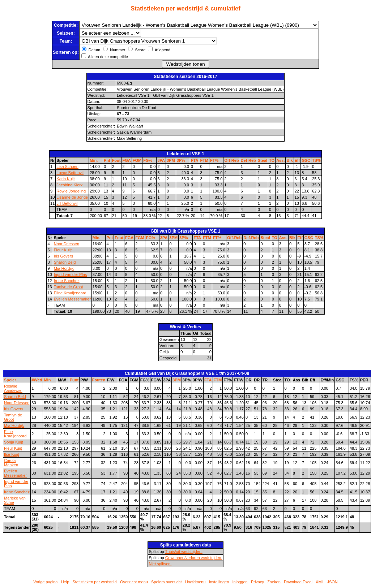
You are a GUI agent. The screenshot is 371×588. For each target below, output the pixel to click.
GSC (306, 160)
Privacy (257, 582)
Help (65, 582)
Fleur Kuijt (63, 250)
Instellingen (219, 582)
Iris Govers (63, 256)
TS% (316, 160)
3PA (161, 160)
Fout (116, 160)
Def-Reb (248, 160)
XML (320, 582)
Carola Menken (11, 463)
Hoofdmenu (195, 582)
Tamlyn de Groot (69, 287)
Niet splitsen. (160, 564)
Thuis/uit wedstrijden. (184, 552)
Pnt (107, 160)
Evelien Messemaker (72, 299)
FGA (126, 160)
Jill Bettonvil (67, 203)
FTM (204, 160)
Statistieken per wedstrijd (94, 582)
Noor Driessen (67, 244)
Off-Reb (231, 160)
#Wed (37, 380)
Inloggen (240, 582)
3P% (181, 160)
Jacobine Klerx (69, 185)
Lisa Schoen (67, 167)
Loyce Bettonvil (70, 173)
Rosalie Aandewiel (13, 388)
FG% (148, 160)
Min (47, 380)
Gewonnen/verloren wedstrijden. (194, 558)
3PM (171, 160)
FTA (195, 160)
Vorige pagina (45, 582)
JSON (332, 582)
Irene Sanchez (67, 281)
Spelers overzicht (166, 582)
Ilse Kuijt (12, 454)
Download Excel (298, 582)
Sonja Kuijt (14, 442)
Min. (94, 160)
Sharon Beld (65, 262)
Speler (10, 380)
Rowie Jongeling (71, 191)
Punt (74, 380)
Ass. (280, 160)
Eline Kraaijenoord (70, 293)
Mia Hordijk (64, 268)
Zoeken (274, 582)
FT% (214, 160)
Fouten (99, 380)
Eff (297, 160)
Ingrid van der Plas (71, 274)
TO (272, 160)
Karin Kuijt (65, 179)
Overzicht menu (134, 582)
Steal (263, 160)
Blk (289, 160)
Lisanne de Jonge (72, 197)
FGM (137, 160)
